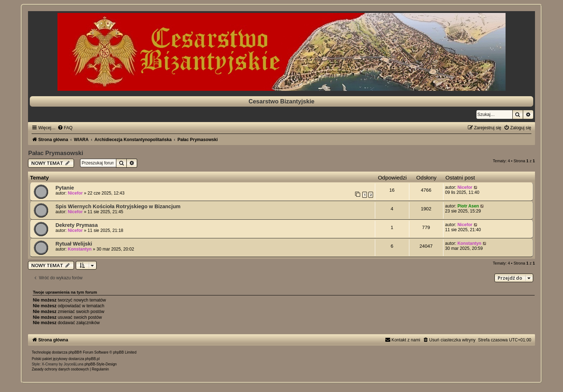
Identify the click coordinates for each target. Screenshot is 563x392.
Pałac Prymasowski (55, 153)
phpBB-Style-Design (101, 364)
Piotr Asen (468, 206)
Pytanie (65, 188)
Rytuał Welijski (74, 244)
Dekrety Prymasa (76, 225)
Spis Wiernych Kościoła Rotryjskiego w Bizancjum (118, 206)
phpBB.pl (92, 359)
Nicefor (75, 193)
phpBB (74, 352)
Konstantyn (80, 249)
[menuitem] (65, 128)
